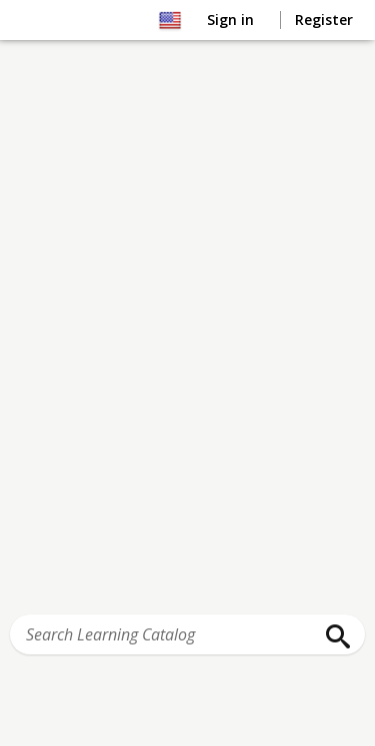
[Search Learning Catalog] (187, 635)
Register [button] (324, 19)
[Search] (333, 637)
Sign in (232, 19)
